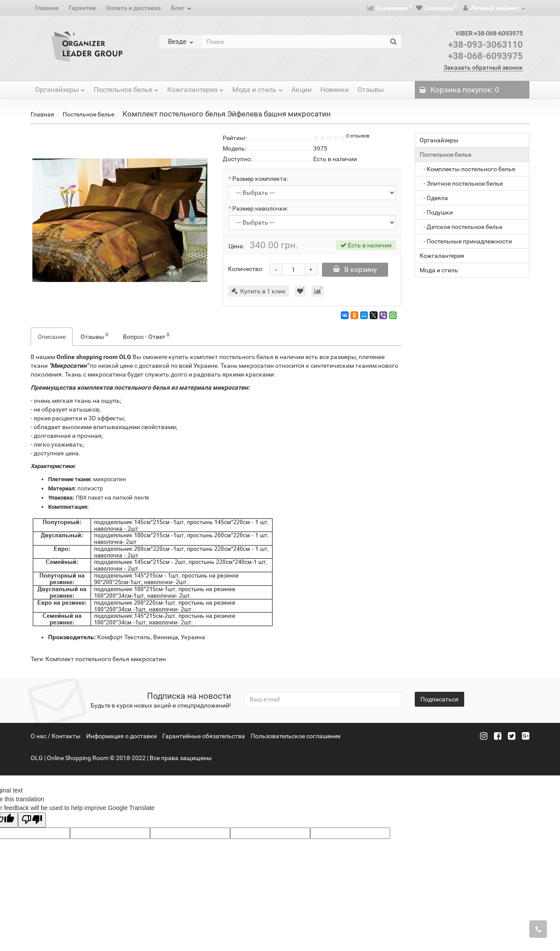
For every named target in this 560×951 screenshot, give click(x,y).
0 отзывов (358, 136)
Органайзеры (60, 87)
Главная (47, 8)
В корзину (357, 269)
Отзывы (371, 90)
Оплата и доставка (133, 8)
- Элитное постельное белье (461, 183)
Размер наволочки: (260, 208)
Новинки (334, 90)
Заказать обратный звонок (483, 67)
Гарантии (82, 8)
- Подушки (436, 212)
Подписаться (439, 699)
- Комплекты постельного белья (467, 169)
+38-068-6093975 (485, 56)
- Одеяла (434, 198)
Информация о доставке (121, 736)
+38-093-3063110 (485, 45)
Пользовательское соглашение (296, 736)
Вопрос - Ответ (146, 336)
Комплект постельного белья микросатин (106, 659)
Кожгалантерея (195, 87)
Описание (52, 337)
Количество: (246, 269)
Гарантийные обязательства (204, 736)
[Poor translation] (32, 820)
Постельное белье (126, 87)
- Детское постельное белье (461, 227)
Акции (301, 90)
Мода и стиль (257, 87)
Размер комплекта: (260, 179)
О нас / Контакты (56, 736)
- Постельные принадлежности (466, 241)
